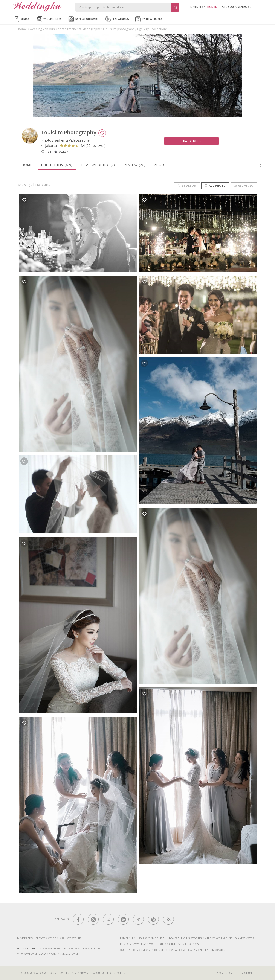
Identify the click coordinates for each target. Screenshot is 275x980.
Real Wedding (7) (98, 165)
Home (27, 165)
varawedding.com (55, 948)
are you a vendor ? (237, 7)
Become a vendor (47, 938)
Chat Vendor (192, 141)
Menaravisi (81, 973)
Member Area (25, 938)
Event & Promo (149, 19)
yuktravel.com (27, 954)
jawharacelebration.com (85, 948)
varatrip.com (48, 954)
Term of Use (245, 973)
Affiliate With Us (71, 938)
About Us (99, 973)
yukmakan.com (68, 954)
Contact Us (117, 973)
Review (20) (134, 165)
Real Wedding (117, 19)
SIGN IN (212, 7)
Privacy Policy (223, 973)
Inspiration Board (83, 19)
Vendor (22, 19)
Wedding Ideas (49, 19)
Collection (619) (57, 165)
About (160, 165)
